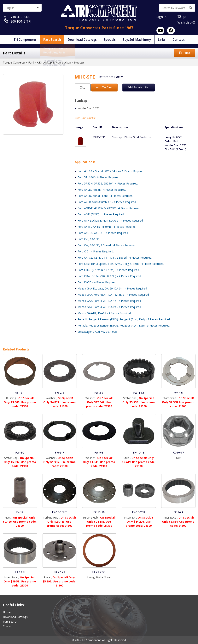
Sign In (161, 17)
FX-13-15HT (59, 512)
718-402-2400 (20, 17)
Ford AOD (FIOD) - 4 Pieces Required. (101, 214)
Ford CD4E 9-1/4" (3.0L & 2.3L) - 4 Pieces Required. (110, 276)
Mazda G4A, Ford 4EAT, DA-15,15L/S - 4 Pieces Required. (114, 295)
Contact (179, 40)
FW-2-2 (59, 393)
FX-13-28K (139, 512)
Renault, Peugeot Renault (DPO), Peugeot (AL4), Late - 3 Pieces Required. (124, 325)
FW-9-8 (99, 452)
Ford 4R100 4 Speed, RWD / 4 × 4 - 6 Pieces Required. (111, 171)
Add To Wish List (139, 87)
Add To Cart (104, 87)
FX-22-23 (59, 572)
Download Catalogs (82, 40)
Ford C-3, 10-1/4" (88, 239)
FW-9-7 (59, 452)
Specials (110, 40)
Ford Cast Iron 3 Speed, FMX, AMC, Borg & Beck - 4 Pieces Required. (121, 264)
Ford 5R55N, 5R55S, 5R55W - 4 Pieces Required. (108, 183)
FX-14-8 (20, 572)
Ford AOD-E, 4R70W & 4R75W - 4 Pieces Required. (109, 208)
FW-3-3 (99, 393)
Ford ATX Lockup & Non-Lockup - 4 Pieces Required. (111, 220)
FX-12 (20, 512)
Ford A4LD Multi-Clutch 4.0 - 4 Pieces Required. (107, 202)
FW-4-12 (139, 393)
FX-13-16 (99, 512)
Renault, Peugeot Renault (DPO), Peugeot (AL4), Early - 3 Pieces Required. (124, 319)
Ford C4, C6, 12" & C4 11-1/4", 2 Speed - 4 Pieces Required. (115, 258)
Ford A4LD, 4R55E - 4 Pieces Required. (102, 190)
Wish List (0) (186, 22)
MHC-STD (99, 137)
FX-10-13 (139, 452)
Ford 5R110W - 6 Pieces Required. (99, 177)
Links (162, 40)
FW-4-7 (20, 452)
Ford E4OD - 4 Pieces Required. (97, 282)
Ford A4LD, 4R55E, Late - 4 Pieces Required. (105, 196)
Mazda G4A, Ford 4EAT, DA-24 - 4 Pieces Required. (110, 307)
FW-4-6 (178, 393)
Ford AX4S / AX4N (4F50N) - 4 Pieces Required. (107, 227)
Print (184, 53)
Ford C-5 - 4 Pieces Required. (96, 251)
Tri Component (25, 40)
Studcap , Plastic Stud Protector (132, 137)
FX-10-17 (178, 452)
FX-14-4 (178, 512)
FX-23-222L (99, 572)
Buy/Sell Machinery (137, 40)
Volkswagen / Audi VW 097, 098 (97, 332)
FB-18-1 (20, 393)
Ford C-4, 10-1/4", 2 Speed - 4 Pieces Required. (107, 245)
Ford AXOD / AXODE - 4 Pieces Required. (103, 233)
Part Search (52, 40)
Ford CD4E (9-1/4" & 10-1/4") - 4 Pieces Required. (109, 270)
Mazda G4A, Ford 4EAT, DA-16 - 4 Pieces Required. (110, 301)
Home (7, 612)
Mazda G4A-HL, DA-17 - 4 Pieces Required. (104, 313)
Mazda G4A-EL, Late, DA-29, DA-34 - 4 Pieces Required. (113, 288)
